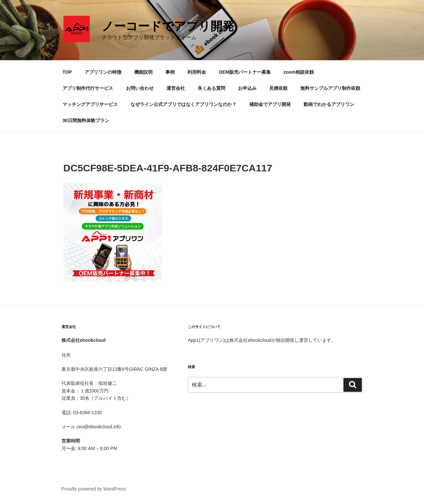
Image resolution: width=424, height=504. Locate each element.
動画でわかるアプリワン (329, 104)
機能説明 (143, 72)
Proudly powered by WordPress (94, 489)
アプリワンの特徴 (103, 72)
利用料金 (197, 72)
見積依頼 (278, 88)
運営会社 (176, 88)
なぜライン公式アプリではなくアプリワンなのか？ (184, 104)
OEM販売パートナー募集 (245, 72)
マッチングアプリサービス (90, 104)
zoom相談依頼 (299, 72)
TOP (67, 72)
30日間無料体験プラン (86, 120)
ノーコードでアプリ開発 (168, 26)
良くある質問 (212, 88)
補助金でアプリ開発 (270, 104)
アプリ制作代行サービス (88, 88)
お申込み (247, 88)
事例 (170, 72)
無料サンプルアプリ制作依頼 (330, 88)
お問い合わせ (140, 88)
